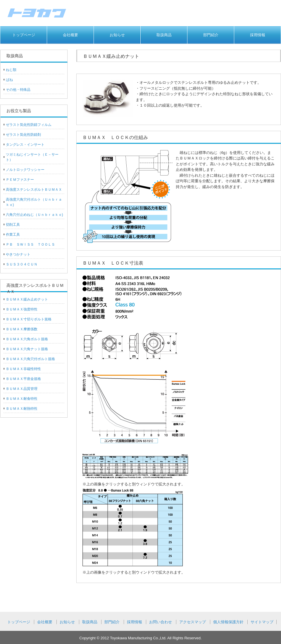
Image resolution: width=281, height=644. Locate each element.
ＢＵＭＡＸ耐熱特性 (22, 409)
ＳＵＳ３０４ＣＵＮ (22, 264)
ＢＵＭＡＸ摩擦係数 (22, 329)
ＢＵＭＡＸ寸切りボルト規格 (29, 319)
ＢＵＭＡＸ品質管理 (22, 389)
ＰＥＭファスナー (20, 180)
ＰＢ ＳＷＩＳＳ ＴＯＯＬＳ (30, 244)
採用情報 (258, 35)
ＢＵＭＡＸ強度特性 (22, 309)
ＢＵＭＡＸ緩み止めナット (27, 299)
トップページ (24, 35)
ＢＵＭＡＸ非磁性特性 (23, 369)
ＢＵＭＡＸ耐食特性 (22, 399)
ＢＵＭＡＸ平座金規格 (23, 379)
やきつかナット (18, 254)
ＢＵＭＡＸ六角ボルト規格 (27, 339)
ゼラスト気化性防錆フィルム (29, 125)
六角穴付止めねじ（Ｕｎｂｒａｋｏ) (35, 215)
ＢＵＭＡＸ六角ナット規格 (27, 349)
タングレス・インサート (25, 145)
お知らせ (117, 35)
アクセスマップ (193, 622)
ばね (9, 80)
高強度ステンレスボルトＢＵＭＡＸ (34, 190)
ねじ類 (11, 70)
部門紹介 (211, 35)
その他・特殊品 (18, 90)
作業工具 (13, 235)
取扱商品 (164, 35)
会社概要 (70, 35)
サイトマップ (262, 622)
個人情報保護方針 (228, 622)
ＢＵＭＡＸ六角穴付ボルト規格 (30, 359)
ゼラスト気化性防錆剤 (23, 135)
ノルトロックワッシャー (25, 170)
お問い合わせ (161, 622)
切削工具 (13, 225)
